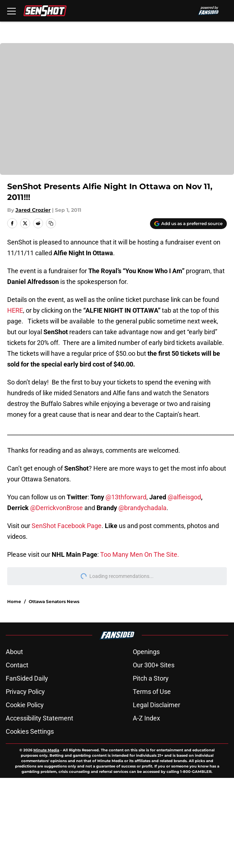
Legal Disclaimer (156, 705)
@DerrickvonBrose (57, 508)
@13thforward (126, 497)
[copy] (51, 223)
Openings (146, 652)
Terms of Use (152, 692)
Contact (17, 665)
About (14, 652)
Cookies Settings (117, 114)
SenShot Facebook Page (67, 526)
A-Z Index (146, 718)
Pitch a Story (151, 678)
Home (14, 601)
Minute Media (46, 750)
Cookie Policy (25, 705)
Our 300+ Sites (154, 665)
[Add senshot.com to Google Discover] (188, 224)
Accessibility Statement (39, 718)
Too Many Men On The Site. (140, 554)
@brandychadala (142, 508)
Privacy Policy (25, 692)
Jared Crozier (33, 210)
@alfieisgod (184, 497)
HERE (15, 310)
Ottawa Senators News (54, 601)
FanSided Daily (27, 678)
